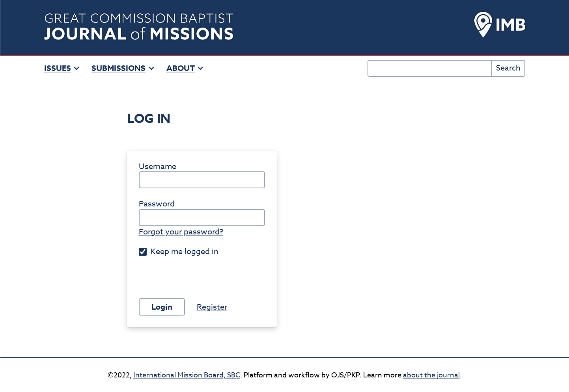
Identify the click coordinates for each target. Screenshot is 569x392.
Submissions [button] (123, 68)
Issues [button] (62, 68)
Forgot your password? (181, 232)
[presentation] (199, 271)
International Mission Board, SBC (187, 375)
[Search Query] (430, 68)
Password (157, 204)
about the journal (431, 375)
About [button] (185, 68)
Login (162, 307)
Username (158, 167)
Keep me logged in (179, 252)
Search (508, 68)
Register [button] (212, 307)
